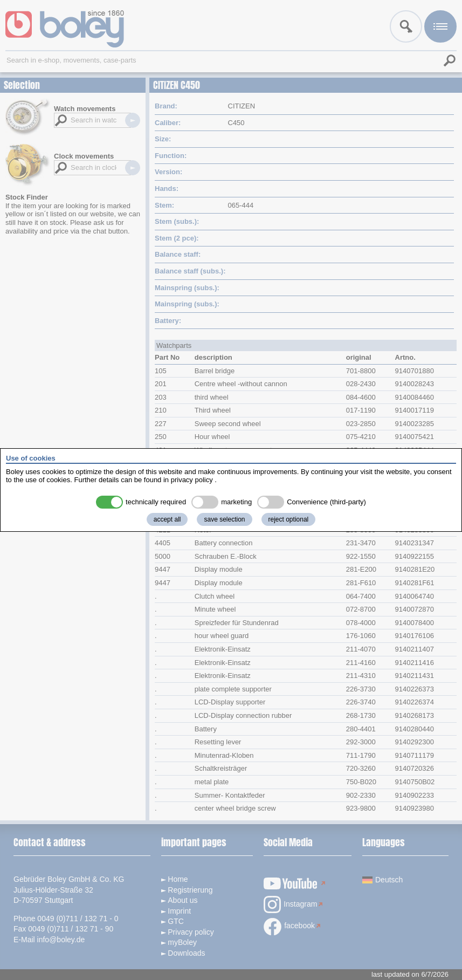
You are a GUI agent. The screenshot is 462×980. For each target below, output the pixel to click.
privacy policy (192, 480)
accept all (167, 519)
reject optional (289, 519)
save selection (224, 519)
